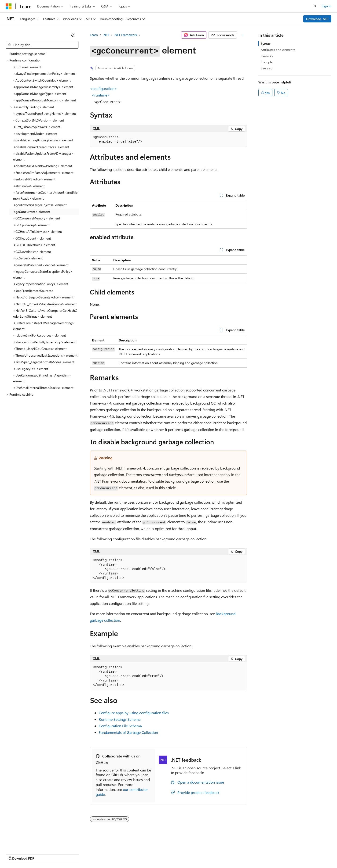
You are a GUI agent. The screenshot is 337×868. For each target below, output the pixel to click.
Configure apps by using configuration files (134, 713)
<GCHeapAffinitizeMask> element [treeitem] (38, 231)
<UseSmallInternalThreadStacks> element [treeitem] (43, 388)
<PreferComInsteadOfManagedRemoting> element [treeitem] (44, 326)
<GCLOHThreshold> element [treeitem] (34, 245)
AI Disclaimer (15, 854)
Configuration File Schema (120, 726)
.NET (106, 35)
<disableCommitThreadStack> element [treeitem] (41, 147)
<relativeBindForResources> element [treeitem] (40, 335)
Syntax (266, 44)
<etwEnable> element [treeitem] (29, 186)
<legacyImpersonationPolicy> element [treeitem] (41, 284)
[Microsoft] (9, 6)
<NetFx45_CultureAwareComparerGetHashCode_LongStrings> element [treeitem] (45, 313)
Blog (64, 854)
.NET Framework (126, 35)
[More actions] (243, 35)
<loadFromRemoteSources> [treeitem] (33, 291)
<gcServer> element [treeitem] (28, 258)
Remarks (267, 56)
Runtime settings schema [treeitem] (27, 54)
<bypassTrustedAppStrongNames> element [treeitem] (45, 113)
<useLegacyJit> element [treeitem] (31, 369)
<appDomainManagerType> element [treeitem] (40, 94)
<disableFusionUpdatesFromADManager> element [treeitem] (43, 156)
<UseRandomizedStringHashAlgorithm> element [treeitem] (42, 378)
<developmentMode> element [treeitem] (35, 134)
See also (267, 68)
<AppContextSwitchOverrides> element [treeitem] (42, 80)
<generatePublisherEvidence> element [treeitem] (41, 265)
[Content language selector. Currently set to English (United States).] (27, 843)
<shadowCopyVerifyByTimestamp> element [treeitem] (44, 342)
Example (267, 62)
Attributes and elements (278, 50)
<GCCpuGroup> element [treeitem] (31, 225)
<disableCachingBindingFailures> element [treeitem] (43, 140)
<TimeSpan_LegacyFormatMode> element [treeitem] (44, 362)
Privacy (102, 854)
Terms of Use (171, 854)
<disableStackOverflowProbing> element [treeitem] (43, 166)
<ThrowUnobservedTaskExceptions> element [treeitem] (45, 355)
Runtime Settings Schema (120, 719)
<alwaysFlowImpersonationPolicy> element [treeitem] (44, 74)
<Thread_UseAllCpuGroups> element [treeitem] (40, 349)
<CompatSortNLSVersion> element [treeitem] (39, 120)
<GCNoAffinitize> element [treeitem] (32, 252)
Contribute (84, 854)
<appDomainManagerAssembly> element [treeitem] (43, 87)
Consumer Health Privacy (134, 854)
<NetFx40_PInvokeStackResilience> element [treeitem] (45, 304)
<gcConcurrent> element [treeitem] (32, 212)
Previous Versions (42, 854)
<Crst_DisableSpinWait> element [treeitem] (37, 127)
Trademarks (194, 854)
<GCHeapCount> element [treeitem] (32, 238)
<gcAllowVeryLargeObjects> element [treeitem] (40, 205)
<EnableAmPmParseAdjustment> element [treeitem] (43, 173)
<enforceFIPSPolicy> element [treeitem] (34, 179)
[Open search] (315, 6)
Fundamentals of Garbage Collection (128, 732)
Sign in (326, 6)
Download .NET (317, 19)
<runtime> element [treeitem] (27, 67)
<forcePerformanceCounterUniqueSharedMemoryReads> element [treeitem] (45, 195)
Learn (94, 35)
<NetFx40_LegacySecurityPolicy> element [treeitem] (43, 297)
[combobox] (42, 45)
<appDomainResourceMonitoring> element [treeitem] (45, 100)
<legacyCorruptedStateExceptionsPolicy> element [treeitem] (43, 274)
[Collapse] (73, 35)
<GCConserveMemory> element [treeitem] (37, 218)
